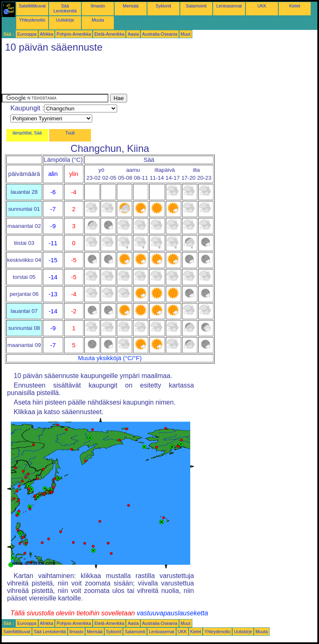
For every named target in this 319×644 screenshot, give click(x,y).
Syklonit (163, 6)
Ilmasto (98, 6)
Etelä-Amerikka (109, 34)
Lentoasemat (229, 6)
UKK (262, 6)
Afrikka (47, 34)
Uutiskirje (65, 20)
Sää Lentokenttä (65, 8)
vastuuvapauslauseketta (172, 613)
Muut (186, 34)
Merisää (131, 6)
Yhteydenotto (32, 20)
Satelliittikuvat (32, 6)
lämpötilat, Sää (27, 133)
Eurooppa (27, 34)
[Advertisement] (153, 75)
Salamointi (196, 6)
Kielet (295, 6)
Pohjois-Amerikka (74, 34)
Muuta (98, 20)
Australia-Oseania (160, 34)
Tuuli (70, 133)
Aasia (133, 34)
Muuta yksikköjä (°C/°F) (110, 358)
